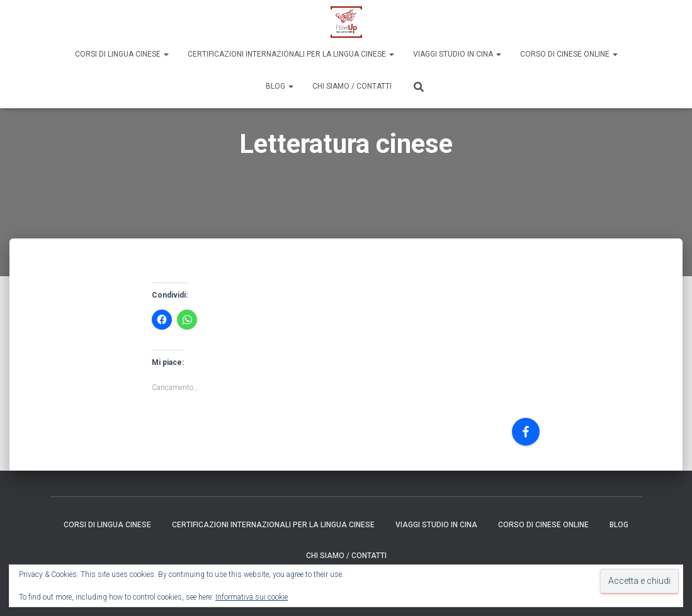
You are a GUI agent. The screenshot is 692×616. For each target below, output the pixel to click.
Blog (280, 86)
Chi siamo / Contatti (352, 86)
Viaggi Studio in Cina (457, 54)
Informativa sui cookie (252, 597)
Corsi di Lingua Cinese (122, 54)
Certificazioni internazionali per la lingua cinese (291, 54)
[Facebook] (526, 432)
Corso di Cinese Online (569, 54)
